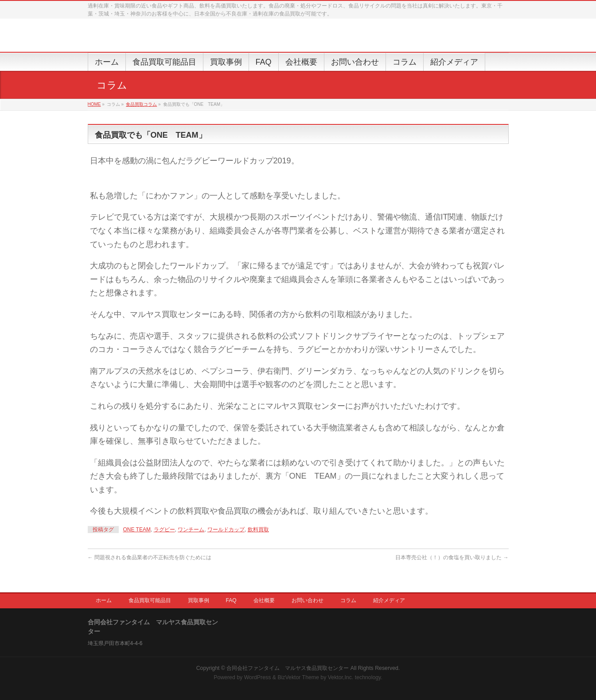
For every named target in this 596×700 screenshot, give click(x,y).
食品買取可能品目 (150, 600)
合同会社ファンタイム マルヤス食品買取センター (288, 668)
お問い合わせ (308, 600)
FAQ (231, 600)
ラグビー (164, 530)
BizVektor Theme (298, 677)
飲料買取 (258, 530)
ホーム (104, 600)
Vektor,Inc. (341, 677)
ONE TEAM (137, 530)
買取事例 (199, 600)
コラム (348, 600)
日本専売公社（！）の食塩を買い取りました (452, 557)
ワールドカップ (226, 530)
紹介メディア (389, 600)
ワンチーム (191, 530)
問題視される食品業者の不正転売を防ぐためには (150, 557)
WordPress (258, 677)
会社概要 (264, 600)
